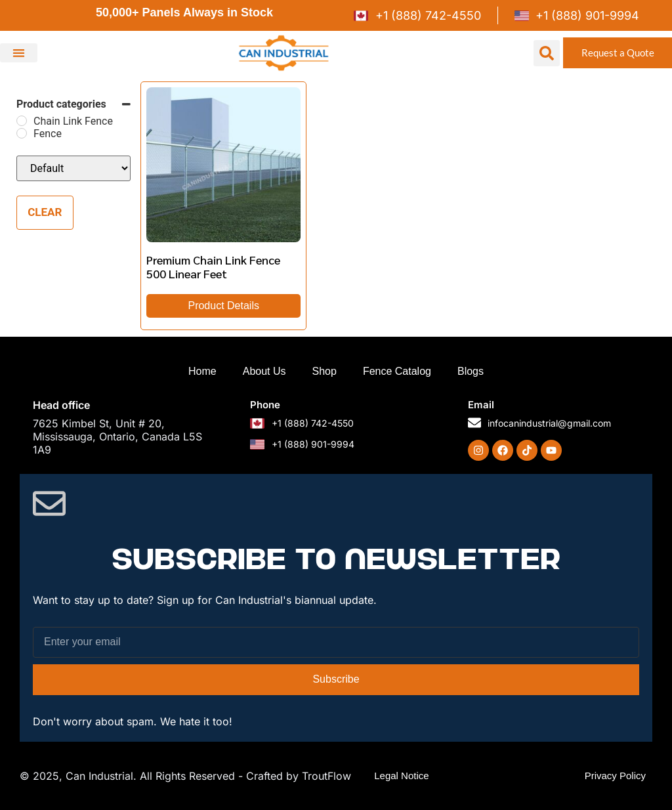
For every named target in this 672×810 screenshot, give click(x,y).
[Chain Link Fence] (22, 121)
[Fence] (22, 133)
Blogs (471, 371)
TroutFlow (326, 776)
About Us (264, 371)
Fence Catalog (397, 371)
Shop (325, 371)
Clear (45, 212)
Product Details (223, 306)
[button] (19, 53)
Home (202, 371)
